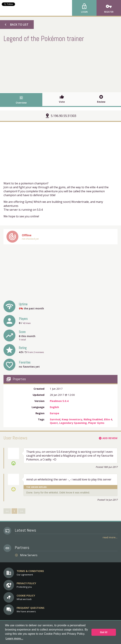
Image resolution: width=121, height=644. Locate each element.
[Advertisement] (60, 67)
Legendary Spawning (73, 423)
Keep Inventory (72, 419)
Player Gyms (96, 423)
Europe (54, 413)
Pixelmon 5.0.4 (59, 401)
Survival (55, 419)
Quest (54, 423)
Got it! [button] (104, 632)
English (54, 407)
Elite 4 (108, 419)
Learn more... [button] (14, 638)
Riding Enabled (93, 419)
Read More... (110, 537)
